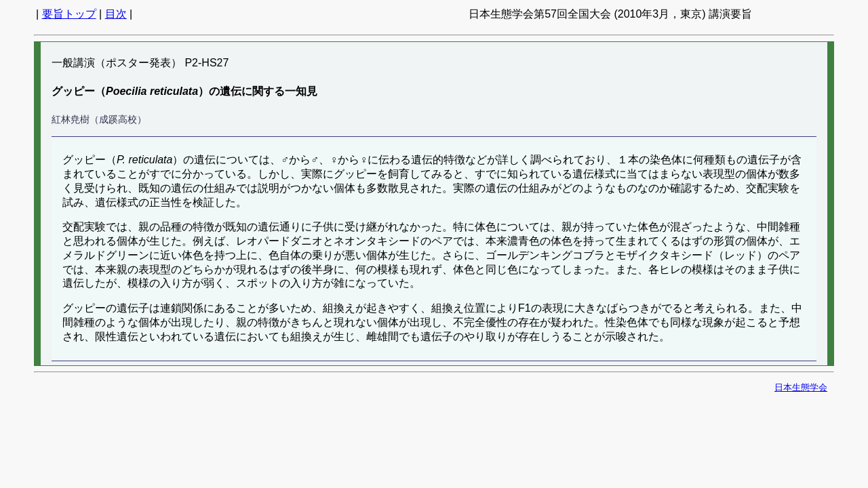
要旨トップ (69, 14)
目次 (116, 14)
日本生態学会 (801, 387)
